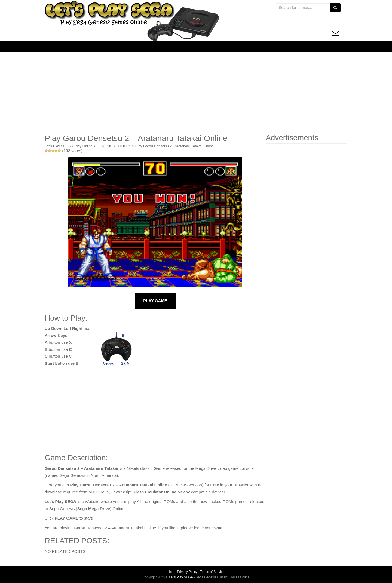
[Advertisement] (196, 93)
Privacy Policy (187, 572)
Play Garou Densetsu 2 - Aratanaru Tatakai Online (174, 146)
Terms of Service (212, 572)
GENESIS (105, 146)
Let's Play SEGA (58, 146)
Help (171, 572)
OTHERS (124, 146)
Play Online (84, 146)
